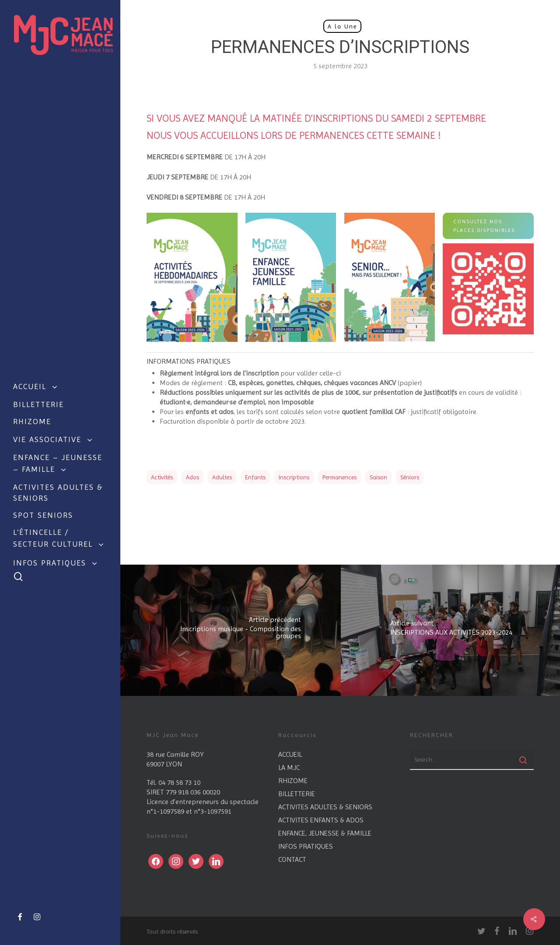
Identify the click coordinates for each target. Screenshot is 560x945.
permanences (339, 477)
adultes (222, 477)
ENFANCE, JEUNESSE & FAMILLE (325, 833)
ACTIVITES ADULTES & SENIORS (325, 807)
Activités (162, 477)
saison (378, 477)
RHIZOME (293, 781)
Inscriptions (294, 477)
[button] (488, 226)
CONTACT (292, 859)
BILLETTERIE (297, 794)
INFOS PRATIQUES (306, 846)
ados (192, 477)
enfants (255, 477)
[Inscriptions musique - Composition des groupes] (231, 630)
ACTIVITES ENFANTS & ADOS (321, 820)
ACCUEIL (290, 754)
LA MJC (289, 768)
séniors (410, 477)
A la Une (342, 26)
